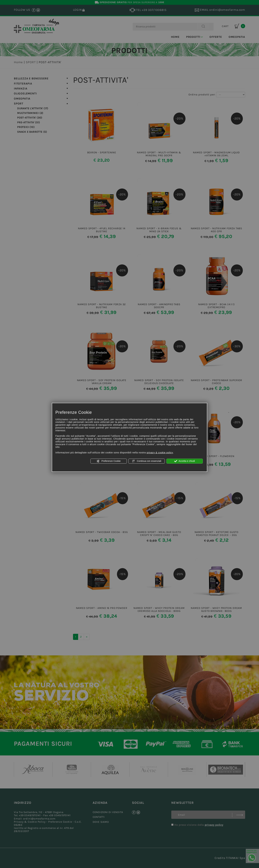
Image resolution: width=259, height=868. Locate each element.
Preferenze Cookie (109, 461)
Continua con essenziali (147, 461)
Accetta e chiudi (185, 461)
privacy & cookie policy (160, 453)
